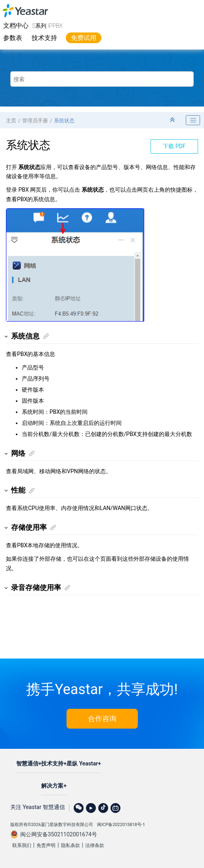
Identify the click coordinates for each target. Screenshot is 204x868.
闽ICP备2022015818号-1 (121, 825)
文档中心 (16, 26)
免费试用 (84, 38)
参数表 (13, 38)
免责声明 (46, 845)
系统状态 (64, 121)
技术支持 (44, 38)
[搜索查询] (102, 79)
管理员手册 (35, 121)
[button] (7, 336)
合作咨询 (102, 719)
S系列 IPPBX (47, 26)
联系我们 (22, 845)
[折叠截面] (173, 120)
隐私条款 (71, 845)
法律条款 (95, 845)
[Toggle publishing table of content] (193, 120)
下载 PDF (174, 146)
